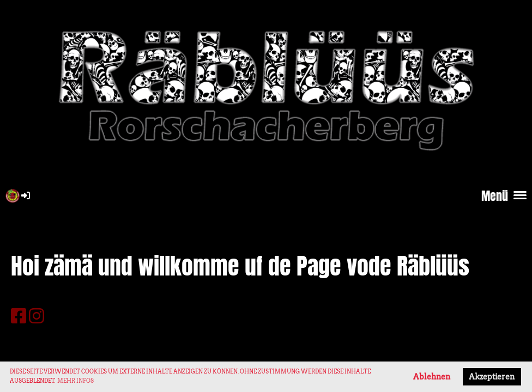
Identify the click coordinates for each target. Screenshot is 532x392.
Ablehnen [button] (432, 377)
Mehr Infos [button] (75, 381)
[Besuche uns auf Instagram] (37, 316)
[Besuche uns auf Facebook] (19, 316)
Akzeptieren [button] (492, 377)
